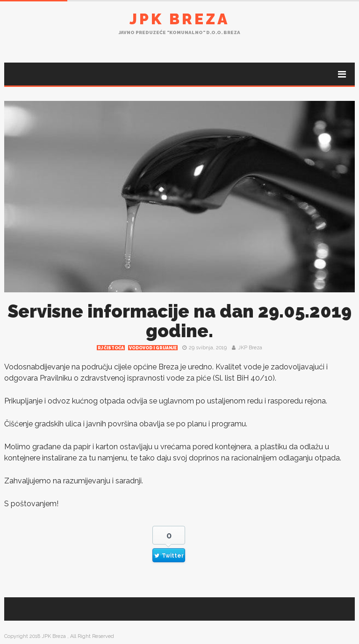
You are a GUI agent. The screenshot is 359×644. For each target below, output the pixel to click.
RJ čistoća (111, 348)
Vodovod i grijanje (153, 348)
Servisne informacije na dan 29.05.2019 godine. (179, 321)
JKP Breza (250, 348)
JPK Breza (179, 19)
